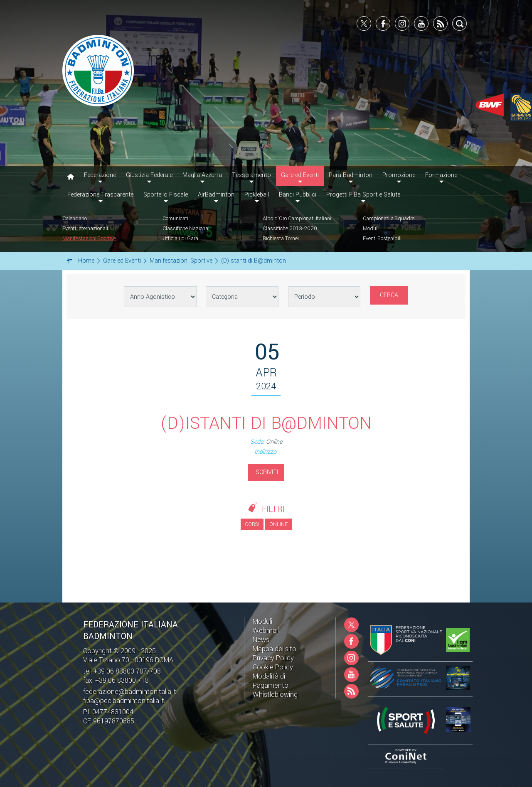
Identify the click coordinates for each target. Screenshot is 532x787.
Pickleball (257, 195)
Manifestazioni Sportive (89, 239)
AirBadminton (216, 195)
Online (278, 524)
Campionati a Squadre (389, 219)
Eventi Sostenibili (382, 239)
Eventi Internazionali (85, 229)
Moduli (371, 229)
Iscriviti (266, 472)
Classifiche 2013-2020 (290, 229)
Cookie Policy (273, 667)
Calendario (75, 219)
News (261, 640)
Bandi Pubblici (298, 195)
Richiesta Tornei (281, 239)
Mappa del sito (275, 649)
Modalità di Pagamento (271, 681)
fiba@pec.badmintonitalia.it (124, 701)
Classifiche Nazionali (187, 229)
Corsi (252, 524)
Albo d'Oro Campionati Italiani (297, 219)
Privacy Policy (273, 658)
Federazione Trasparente (100, 195)
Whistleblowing (275, 695)
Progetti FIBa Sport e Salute (363, 195)
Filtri (273, 509)
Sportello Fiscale (166, 195)
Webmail (266, 631)
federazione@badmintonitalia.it (130, 692)
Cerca (389, 295)
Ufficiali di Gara (180, 239)
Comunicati (175, 219)
